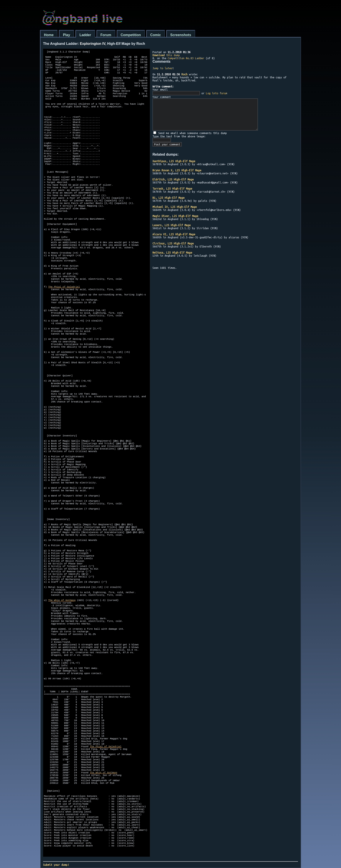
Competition (131, 35)
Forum (106, 35)
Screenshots (181, 35)
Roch (184, 74)
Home (49, 35)
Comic (156, 35)
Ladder (85, 35)
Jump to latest (163, 68)
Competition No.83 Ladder (186, 58)
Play (66, 35)
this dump (166, 55)
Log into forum (217, 93)
